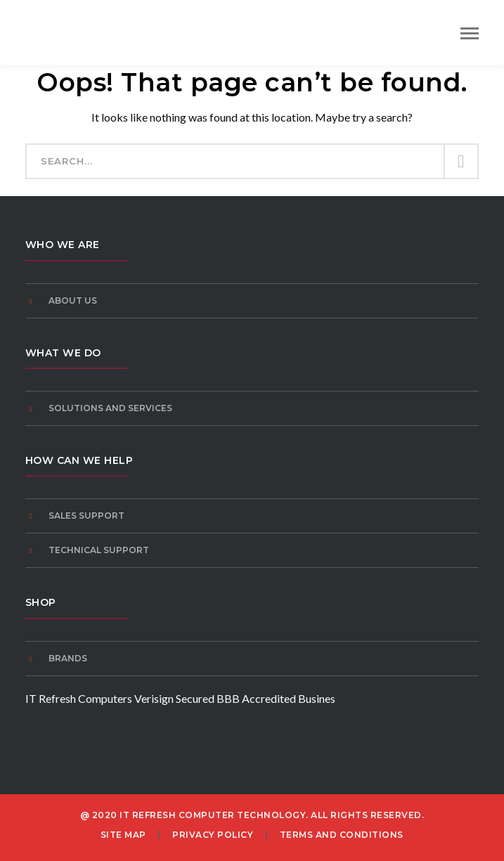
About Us (73, 300)
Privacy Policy (213, 835)
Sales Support (86, 516)
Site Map (123, 835)
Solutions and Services (110, 408)
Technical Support (99, 550)
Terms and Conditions (342, 835)
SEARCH (460, 162)
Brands (68, 658)
